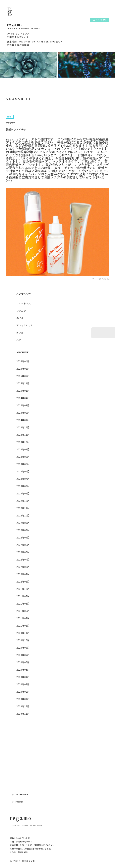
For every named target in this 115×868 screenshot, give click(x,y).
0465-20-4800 (18, 34)
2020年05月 (23, 670)
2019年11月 (23, 714)
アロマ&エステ (24, 325)
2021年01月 (23, 625)
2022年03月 (23, 567)
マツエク (21, 311)
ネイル (20, 318)
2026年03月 (23, 369)
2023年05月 (23, 471)
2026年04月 (23, 361)
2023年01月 (23, 493)
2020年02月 (23, 692)
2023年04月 (23, 479)
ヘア (19, 340)
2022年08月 (23, 530)
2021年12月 (23, 589)
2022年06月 (23, 545)
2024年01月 (23, 420)
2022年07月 (23, 537)
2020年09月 (23, 647)
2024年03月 (23, 405)
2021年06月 (23, 603)
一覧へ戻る (103, 279)
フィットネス (24, 303)
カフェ (20, 333)
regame (58, 27)
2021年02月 (23, 618)
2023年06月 (23, 464)
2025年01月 (23, 391)
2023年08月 (23, 457)
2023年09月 (23, 449)
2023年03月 (23, 486)
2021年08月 (23, 596)
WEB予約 (100, 20)
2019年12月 (23, 706)
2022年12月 (23, 501)
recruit (19, 802)
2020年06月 (23, 662)
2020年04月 (23, 677)
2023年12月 (23, 427)
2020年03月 (23, 684)
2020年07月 (23, 655)
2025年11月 (23, 383)
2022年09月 (23, 523)
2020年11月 (23, 633)
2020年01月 (23, 699)
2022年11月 (23, 508)
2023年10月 (23, 442)
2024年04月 (23, 398)
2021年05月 (23, 611)
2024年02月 (23, 413)
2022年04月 (23, 559)
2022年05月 (23, 552)
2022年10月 (23, 515)
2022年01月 (23, 581)
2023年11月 (23, 435)
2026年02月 (23, 376)
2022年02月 (23, 574)
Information (22, 795)
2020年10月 (23, 640)
